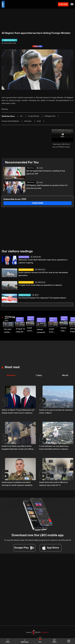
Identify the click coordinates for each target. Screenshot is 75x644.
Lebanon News (24, 257)
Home (8, 641)
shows (54, 641)
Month (65, 375)
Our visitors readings (17, 251)
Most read (12, 367)
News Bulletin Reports (26, 270)
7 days (39, 375)
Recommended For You (22, 162)
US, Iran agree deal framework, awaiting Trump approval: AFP (46, 172)
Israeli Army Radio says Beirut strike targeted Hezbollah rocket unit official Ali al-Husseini (19, 448)
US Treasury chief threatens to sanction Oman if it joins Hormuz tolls (47, 187)
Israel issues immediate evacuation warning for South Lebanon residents (17, 484)
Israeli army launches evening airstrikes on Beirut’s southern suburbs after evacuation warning (54, 331)
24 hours (11, 375)
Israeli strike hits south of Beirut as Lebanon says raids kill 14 (53, 484)
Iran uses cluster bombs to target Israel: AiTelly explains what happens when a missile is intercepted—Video (9, 331)
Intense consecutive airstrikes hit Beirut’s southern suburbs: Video (42, 331)
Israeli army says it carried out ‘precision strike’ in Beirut (56, 412)
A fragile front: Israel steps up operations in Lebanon (40, 285)
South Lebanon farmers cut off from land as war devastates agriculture (43, 274)
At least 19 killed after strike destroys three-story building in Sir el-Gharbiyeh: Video (20, 331)
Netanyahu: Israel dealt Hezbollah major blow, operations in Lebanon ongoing (43, 261)
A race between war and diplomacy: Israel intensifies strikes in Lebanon (54, 448)
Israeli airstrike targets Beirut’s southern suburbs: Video (31, 330)
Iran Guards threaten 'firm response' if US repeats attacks (42, 298)
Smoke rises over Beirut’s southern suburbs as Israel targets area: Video (64, 330)
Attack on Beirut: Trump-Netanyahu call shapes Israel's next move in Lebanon (18, 412)
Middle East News (25, 295)
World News (31, 168)
